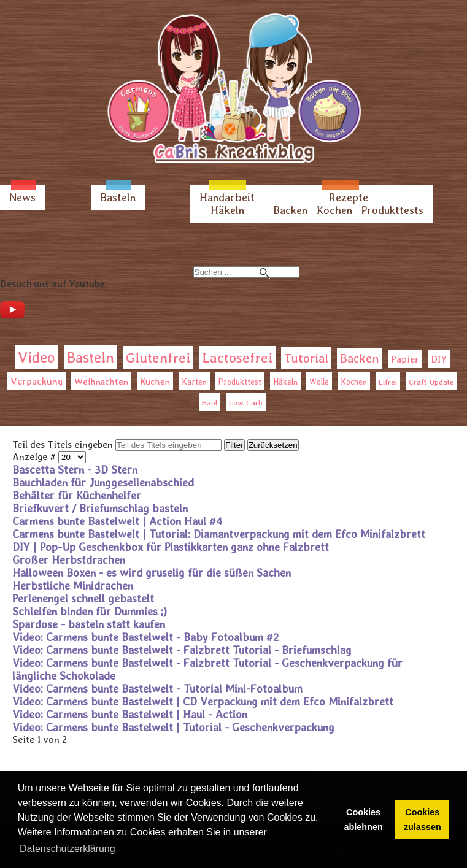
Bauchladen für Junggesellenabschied (103, 482)
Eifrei (388, 382)
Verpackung (37, 381)
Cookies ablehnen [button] (364, 820)
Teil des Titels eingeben (64, 444)
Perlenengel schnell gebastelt (83, 598)
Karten (194, 382)
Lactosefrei (237, 357)
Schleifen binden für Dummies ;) (90, 611)
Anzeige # (35, 457)
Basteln (118, 197)
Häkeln (227, 210)
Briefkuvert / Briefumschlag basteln (100, 508)
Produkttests (392, 210)
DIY (439, 359)
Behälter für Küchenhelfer (77, 495)
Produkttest (240, 382)
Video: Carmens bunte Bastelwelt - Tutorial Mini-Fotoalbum (157, 689)
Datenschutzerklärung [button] (68, 849)
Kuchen (155, 381)
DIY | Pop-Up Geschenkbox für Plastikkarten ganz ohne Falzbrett (171, 547)
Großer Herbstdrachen (69, 560)
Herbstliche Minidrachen (73, 586)
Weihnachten (101, 382)
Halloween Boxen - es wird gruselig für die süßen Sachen (152, 573)
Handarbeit (227, 197)
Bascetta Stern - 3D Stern (75, 470)
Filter (234, 445)
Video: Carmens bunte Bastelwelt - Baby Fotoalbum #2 (146, 637)
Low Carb (246, 403)
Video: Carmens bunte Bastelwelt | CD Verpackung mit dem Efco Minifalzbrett (203, 701)
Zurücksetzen (273, 445)
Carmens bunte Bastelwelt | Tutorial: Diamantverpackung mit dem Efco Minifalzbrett (219, 534)
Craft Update (431, 382)
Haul (210, 403)
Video (37, 357)
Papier (405, 359)
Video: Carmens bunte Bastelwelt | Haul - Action (130, 714)
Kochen (334, 210)
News (22, 197)
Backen (290, 210)
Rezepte (349, 197)
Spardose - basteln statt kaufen (89, 624)
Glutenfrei (158, 358)
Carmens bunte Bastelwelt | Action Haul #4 (117, 521)
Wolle (319, 382)
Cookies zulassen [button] (423, 820)
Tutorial (306, 358)
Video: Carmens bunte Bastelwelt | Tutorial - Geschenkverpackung (173, 727)
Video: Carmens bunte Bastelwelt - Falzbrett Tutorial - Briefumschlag (182, 650)
